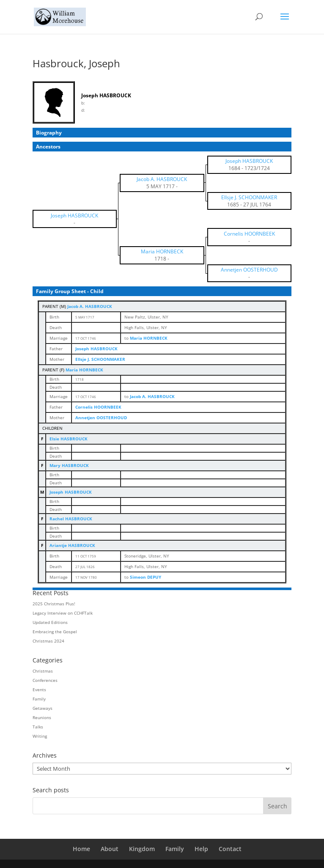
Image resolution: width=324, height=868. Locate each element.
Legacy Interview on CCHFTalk (63, 613)
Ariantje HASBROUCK (72, 545)
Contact (230, 849)
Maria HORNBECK (84, 370)
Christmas (43, 671)
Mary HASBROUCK (69, 465)
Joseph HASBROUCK (96, 349)
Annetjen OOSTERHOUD (101, 418)
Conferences (45, 680)
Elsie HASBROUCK (69, 439)
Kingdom (142, 849)
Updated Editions (50, 622)
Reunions (42, 717)
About (110, 849)
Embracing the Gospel (55, 632)
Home (81, 849)
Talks (38, 727)
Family (39, 699)
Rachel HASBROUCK (71, 519)
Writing (40, 736)
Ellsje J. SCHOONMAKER (100, 359)
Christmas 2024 (48, 641)
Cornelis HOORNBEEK (98, 407)
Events (39, 689)
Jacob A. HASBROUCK (90, 306)
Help (201, 849)
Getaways (43, 708)
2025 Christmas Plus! (54, 604)
